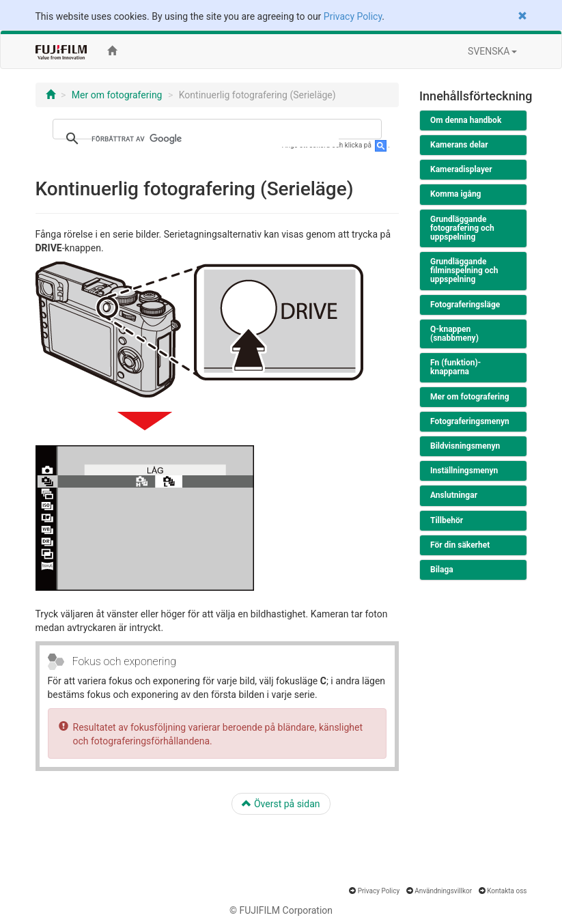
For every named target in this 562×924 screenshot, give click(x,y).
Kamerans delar (459, 145)
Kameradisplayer (461, 169)
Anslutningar (454, 495)
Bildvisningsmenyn (465, 446)
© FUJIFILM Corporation (281, 910)
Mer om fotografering (117, 95)
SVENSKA (492, 51)
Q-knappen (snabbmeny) (454, 334)
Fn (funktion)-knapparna (455, 367)
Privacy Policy (353, 16)
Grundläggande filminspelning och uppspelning (464, 270)
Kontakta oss (507, 891)
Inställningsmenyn (464, 471)
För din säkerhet (460, 545)
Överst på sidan (281, 804)
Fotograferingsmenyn (470, 421)
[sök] (215, 139)
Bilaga (442, 570)
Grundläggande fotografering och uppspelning (462, 228)
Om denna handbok (466, 120)
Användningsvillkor (443, 891)
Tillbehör (447, 520)
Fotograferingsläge (465, 305)
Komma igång (455, 194)
